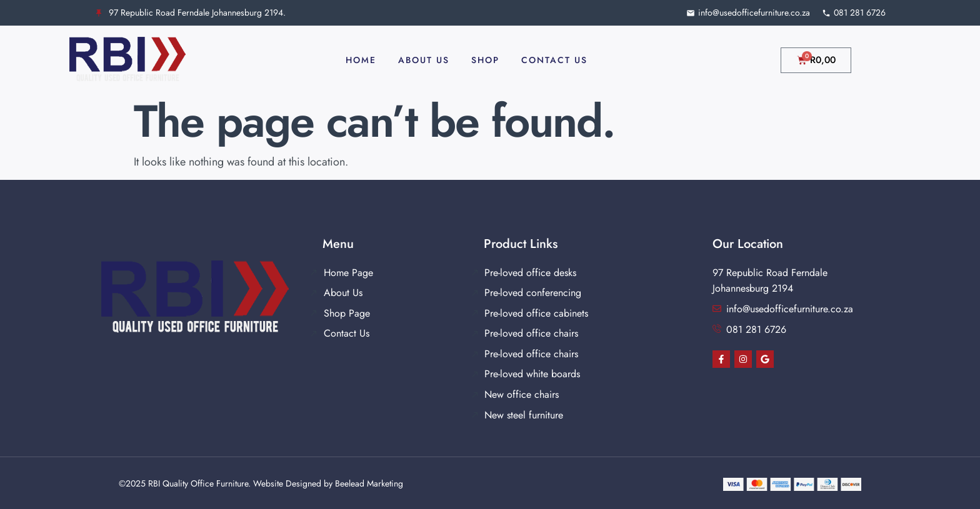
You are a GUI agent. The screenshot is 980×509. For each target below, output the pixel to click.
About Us (424, 60)
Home (361, 60)
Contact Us (554, 60)
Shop (485, 60)
